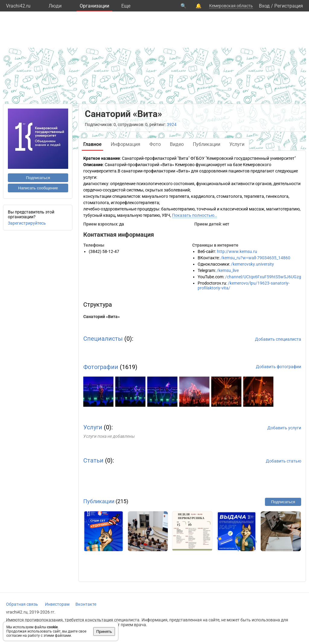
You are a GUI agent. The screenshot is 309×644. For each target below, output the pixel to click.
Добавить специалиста (278, 339)
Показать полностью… (194, 215)
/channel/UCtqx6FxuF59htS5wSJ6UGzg (263, 277)
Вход (264, 6)
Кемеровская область (231, 6)
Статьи (93, 460)
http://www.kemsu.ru (237, 251)
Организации (94, 6)
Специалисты (103, 339)
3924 (172, 125)
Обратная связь (22, 604)
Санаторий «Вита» (102, 317)
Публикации (99, 501)
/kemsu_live (228, 270)
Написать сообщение (38, 188)
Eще (126, 6)
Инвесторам (57, 604)
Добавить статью (284, 461)
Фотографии (101, 367)
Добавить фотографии (279, 367)
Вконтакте (86, 604)
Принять (104, 631)
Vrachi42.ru (18, 6)
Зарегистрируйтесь (27, 223)
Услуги (93, 427)
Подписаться (38, 178)
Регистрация (289, 6)
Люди (55, 6)
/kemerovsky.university (252, 264)
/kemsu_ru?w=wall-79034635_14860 (255, 258)
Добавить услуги (284, 428)
